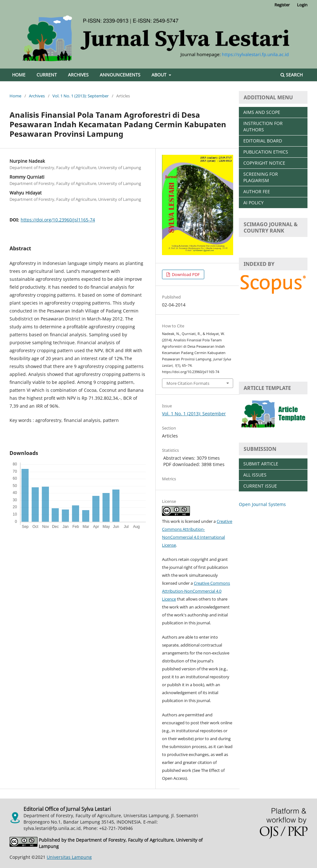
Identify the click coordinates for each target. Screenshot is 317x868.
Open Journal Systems (262, 504)
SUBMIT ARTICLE (261, 464)
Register (282, 5)
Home (19, 75)
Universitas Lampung (69, 857)
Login (302, 5)
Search (292, 75)
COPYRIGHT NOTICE (264, 163)
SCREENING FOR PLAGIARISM (261, 177)
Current (47, 75)
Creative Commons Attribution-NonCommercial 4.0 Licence (196, 591)
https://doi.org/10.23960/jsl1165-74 (58, 220)
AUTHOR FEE (257, 191)
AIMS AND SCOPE (262, 112)
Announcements (120, 75)
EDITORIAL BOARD (263, 141)
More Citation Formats (188, 383)
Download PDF (185, 274)
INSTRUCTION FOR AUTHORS (263, 126)
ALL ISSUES (255, 475)
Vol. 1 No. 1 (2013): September (81, 96)
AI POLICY (253, 203)
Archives (78, 75)
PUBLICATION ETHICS (266, 152)
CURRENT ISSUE (260, 486)
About (160, 75)
